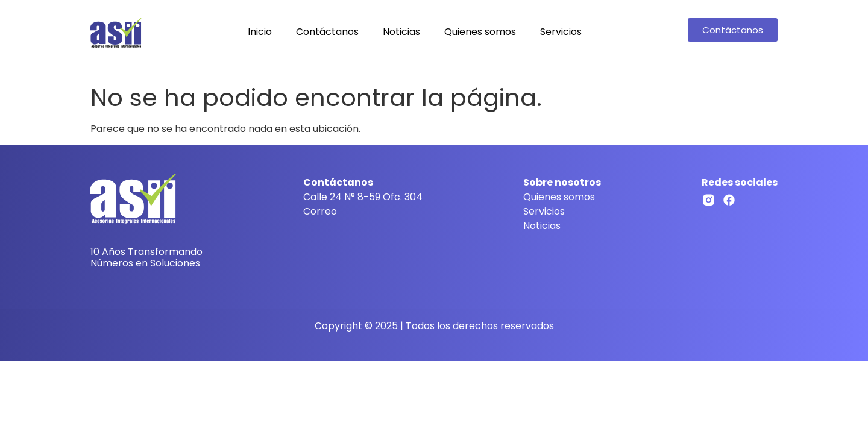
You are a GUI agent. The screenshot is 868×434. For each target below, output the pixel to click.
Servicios (561, 32)
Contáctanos (327, 32)
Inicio (260, 32)
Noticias (401, 32)
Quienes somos (480, 32)
